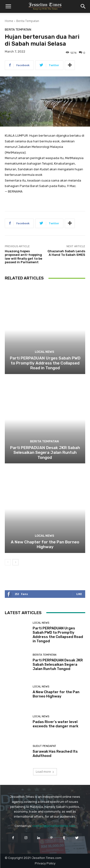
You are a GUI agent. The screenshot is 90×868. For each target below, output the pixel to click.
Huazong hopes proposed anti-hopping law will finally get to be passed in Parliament (24, 257)
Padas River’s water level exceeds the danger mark (55, 724)
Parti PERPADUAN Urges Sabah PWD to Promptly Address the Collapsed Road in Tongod (45, 363)
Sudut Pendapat (44, 746)
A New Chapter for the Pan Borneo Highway (45, 544)
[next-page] (15, 562)
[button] (8, 6)
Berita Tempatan (28, 21)
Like (79, 594)
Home (9, 21)
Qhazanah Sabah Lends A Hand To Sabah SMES (66, 253)
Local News (45, 352)
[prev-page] (8, 562)
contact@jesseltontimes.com (54, 826)
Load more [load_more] (45, 772)
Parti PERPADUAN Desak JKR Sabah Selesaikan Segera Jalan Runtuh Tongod (45, 453)
